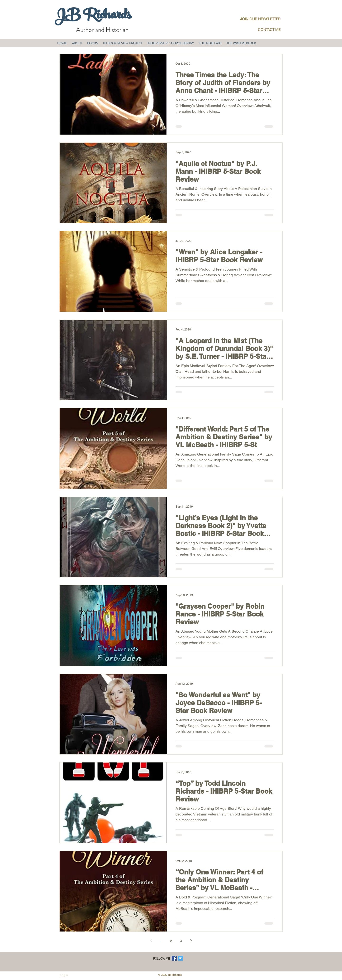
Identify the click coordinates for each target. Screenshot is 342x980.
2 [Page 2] (171, 941)
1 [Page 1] (161, 941)
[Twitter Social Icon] (180, 958)
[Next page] (191, 941)
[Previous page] (151, 941)
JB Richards (93, 16)
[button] (77, 43)
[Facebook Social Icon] (174, 958)
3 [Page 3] (181, 941)
